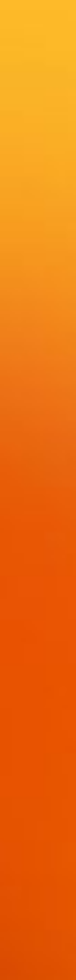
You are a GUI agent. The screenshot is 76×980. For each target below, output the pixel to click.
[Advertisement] (38, 59)
